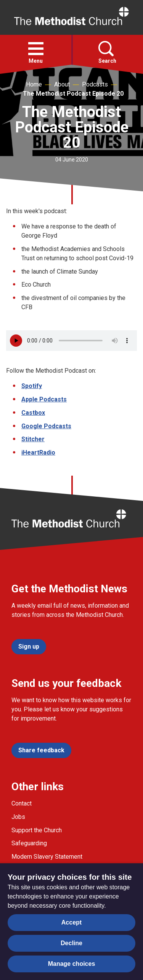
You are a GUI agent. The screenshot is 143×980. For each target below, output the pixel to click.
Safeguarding (29, 843)
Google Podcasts (46, 426)
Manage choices (72, 964)
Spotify (32, 386)
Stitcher (33, 439)
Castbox (33, 413)
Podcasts (95, 84)
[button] (36, 49)
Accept (71, 922)
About (62, 84)
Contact (22, 803)
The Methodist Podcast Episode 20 (73, 94)
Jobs (18, 817)
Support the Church (37, 830)
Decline (71, 943)
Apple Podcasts (44, 399)
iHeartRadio (38, 452)
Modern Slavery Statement (47, 857)
